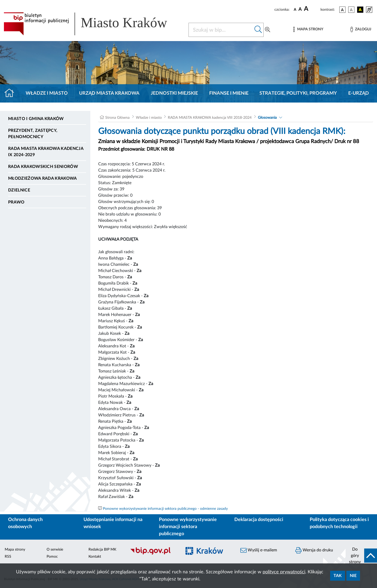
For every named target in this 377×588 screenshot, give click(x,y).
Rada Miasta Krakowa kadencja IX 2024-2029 (46, 152)
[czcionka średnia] (300, 10)
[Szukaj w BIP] (221, 30)
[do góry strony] (361, 556)
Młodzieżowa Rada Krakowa (43, 178)
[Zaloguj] (361, 29)
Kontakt (95, 557)
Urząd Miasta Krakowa (109, 93)
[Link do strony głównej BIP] (93, 24)
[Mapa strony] (308, 29)
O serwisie (55, 550)
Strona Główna (117, 118)
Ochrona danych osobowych (25, 523)
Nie (353, 576)
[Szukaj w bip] (258, 30)
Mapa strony (15, 550)
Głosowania (267, 118)
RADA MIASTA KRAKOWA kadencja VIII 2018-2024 (210, 118)
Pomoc (52, 557)
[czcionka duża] (311, 9)
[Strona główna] (11, 93)
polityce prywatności (284, 572)
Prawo (16, 202)
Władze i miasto (47, 93)
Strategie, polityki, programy (298, 93)
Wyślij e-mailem (259, 550)
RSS (8, 557)
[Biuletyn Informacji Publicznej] (153, 554)
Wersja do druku (314, 550)
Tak (338, 576)
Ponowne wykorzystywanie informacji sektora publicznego (188, 527)
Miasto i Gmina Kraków (36, 119)
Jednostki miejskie (174, 93)
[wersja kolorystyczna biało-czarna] (351, 10)
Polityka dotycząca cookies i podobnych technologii (339, 523)
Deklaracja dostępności (259, 520)
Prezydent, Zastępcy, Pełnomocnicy (33, 134)
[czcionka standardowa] (295, 9)
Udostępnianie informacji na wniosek (113, 523)
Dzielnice (19, 190)
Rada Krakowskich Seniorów (43, 167)
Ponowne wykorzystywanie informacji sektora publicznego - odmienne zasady (165, 509)
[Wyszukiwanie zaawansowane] (268, 30)
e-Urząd (359, 93)
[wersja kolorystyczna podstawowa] (342, 10)
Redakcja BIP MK (102, 550)
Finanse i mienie (229, 93)
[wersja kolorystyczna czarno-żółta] (360, 10)
